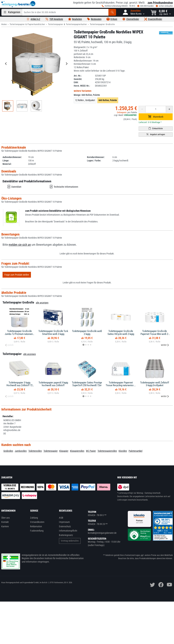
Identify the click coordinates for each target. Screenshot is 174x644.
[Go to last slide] (6, 64)
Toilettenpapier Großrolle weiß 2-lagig (87, 333)
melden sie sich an (20, 245)
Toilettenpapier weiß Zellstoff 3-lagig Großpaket (155, 384)
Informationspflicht (68, 531)
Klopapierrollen (77, 451)
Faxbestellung (37, 531)
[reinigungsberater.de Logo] (18, 4)
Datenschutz (65, 526)
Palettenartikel (136, 451)
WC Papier (91, 451)
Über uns (6, 518)
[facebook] (161, 585)
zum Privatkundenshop (160, 3)
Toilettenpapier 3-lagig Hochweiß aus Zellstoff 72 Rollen (19, 385)
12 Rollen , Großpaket (85, 100)
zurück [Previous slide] (9, 345)
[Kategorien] (12, 12)
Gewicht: (78, 79)
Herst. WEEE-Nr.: (82, 86)
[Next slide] (66, 64)
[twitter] (152, 585)
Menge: (87, 95)
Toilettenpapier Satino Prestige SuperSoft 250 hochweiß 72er (87, 384)
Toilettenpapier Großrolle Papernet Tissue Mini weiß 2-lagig (155, 334)
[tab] (83, 345)
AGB (61, 518)
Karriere (5, 526)
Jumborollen (21, 451)
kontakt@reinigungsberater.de (102, 533)
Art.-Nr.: (78, 76)
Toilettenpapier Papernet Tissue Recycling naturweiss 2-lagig (121, 385)
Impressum (64, 522)
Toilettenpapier (51, 451)
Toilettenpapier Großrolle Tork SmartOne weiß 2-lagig (53, 333)
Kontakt (5, 522)
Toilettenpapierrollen (107, 451)
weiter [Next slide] (165, 345)
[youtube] (169, 585)
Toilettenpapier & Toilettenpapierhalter (68, 24)
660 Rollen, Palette (108, 100)
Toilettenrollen (35, 451)
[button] (133, 12)
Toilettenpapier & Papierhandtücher (27, 24)
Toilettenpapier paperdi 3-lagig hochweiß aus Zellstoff (53, 384)
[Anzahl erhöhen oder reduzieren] (156, 109)
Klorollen (123, 451)
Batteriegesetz (66, 535)
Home (4, 24)
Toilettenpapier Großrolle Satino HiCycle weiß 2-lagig (121, 333)
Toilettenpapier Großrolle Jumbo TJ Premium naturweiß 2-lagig (19, 334)
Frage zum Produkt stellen (17, 275)
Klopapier (64, 451)
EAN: (76, 82)
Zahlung (34, 518)
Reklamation (36, 526)
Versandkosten (37, 522)
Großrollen (8, 451)
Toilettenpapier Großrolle (102, 24)
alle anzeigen (42, 303)
